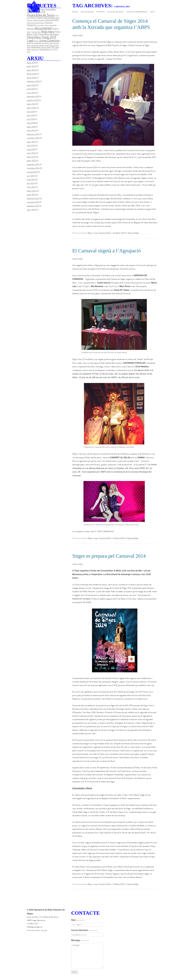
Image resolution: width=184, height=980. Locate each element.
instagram (180, 44)
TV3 (55, 49)
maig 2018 (31, 123)
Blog (153, 12)
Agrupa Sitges (133, 233)
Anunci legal (44, 930)
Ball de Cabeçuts (37, 18)
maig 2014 (31, 180)
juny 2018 (31, 119)
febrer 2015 (31, 157)
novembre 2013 (33, 202)
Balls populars (87, 12)
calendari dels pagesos (39, 20)
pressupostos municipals (37, 45)
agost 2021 (31, 104)
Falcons (29, 32)
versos (29, 52)
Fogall (30, 41)
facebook (180, 28)
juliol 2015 (31, 146)
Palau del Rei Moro (116, 12)
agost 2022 (31, 85)
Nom (78, 920)
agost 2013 (31, 210)
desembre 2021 (33, 96)
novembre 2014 (33, 168)
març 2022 (31, 93)
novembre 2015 (33, 138)
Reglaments (36, 47)
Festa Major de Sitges (48, 34)
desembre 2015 (33, 134)
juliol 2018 (31, 115)
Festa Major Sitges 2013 (41, 37)
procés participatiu (49, 45)
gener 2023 (31, 78)
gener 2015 (31, 161)
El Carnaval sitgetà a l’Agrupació (107, 251)
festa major (48, 31)
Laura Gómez (45, 43)
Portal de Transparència (137, 12)
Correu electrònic (84, 930)
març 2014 (31, 187)
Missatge (80, 940)
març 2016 (31, 130)
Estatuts (55, 28)
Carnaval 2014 (105, 233)
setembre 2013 (33, 206)
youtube (180, 39)
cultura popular (53, 25)
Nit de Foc (56, 43)
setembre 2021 (33, 100)
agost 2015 (31, 142)
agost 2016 (31, 127)
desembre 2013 (33, 198)
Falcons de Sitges (36, 32)
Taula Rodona (45, 49)
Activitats (101, 12)
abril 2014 (31, 183)
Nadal (51, 43)
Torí (52, 50)
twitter (180, 34)
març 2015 (31, 153)
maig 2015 (31, 149)
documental (43, 28)
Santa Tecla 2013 (48, 47)
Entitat (75, 12)
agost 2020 (31, 108)
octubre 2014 (32, 172)
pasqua (29, 45)
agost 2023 (31, 70)
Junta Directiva (49, 40)
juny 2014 (31, 176)
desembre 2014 (33, 164)
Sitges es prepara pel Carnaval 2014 (109, 556)
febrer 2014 (31, 191)
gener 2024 (31, 66)
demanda (30, 28)
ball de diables (50, 18)
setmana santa (35, 50)
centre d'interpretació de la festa (36, 23)
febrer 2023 (32, 74)
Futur (36, 41)
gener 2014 (31, 195)
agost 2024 (31, 63)
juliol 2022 (31, 89)
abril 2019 (31, 112)
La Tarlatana (36, 43)
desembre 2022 (33, 81)
